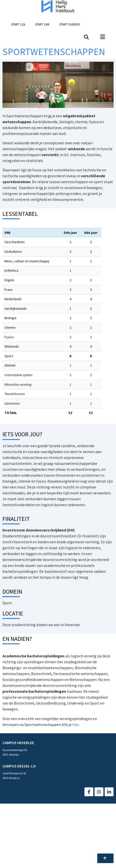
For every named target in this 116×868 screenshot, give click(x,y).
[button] (18, 24)
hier (76, 724)
